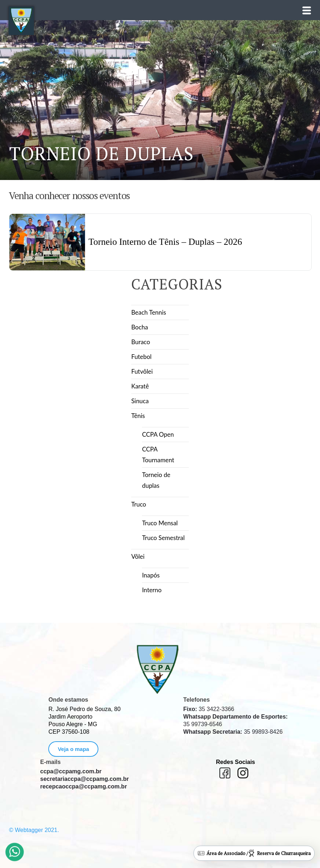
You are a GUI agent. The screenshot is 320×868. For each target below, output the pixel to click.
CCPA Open (158, 434)
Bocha (140, 327)
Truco (139, 504)
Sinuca (140, 401)
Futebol (141, 357)
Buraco (141, 342)
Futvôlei (142, 371)
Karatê (140, 386)
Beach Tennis (149, 312)
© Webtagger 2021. (34, 830)
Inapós (151, 575)
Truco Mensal (160, 523)
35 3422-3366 (209, 709)
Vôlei (138, 556)
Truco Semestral (163, 538)
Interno (152, 590)
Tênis (138, 416)
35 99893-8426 (233, 732)
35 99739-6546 (236, 720)
